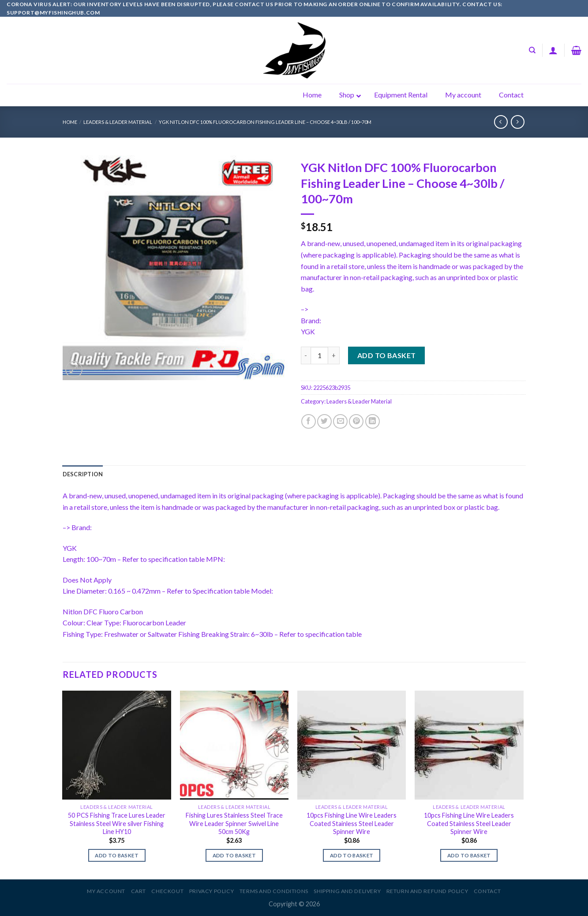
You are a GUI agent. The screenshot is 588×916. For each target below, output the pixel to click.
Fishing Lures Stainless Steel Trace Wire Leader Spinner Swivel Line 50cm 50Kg (234, 823)
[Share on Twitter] (324, 421)
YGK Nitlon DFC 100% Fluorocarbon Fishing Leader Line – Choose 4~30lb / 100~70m (265, 122)
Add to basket (387, 355)
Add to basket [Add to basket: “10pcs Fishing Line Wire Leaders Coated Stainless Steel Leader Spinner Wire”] (352, 855)
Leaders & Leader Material (118, 122)
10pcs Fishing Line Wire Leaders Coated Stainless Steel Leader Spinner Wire (352, 823)
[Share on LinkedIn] (373, 421)
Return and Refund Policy (427, 891)
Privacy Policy (212, 891)
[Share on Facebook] (309, 421)
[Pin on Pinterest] (356, 421)
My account (106, 891)
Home (70, 122)
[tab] (83, 474)
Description (83, 474)
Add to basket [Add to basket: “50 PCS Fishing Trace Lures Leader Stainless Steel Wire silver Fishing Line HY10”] (117, 855)
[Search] (532, 50)
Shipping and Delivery (347, 891)
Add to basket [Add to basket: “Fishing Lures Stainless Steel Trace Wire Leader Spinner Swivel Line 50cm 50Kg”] (234, 855)
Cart (139, 891)
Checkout (167, 891)
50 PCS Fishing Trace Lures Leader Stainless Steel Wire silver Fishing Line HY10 (117, 823)
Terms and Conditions (274, 891)
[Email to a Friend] (340, 421)
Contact (487, 891)
